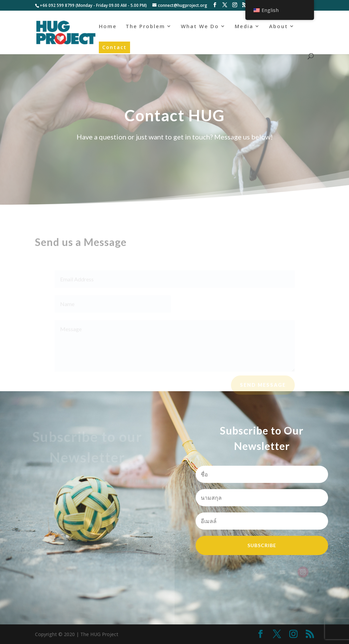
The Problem (145, 27)
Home (108, 27)
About (278, 27)
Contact (114, 47)
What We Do (200, 27)
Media (244, 27)
